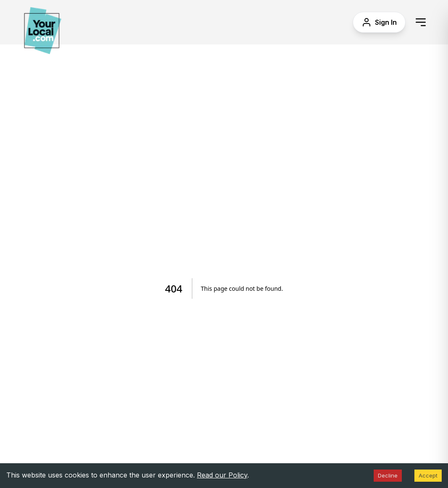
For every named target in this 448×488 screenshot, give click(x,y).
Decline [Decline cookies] (388, 475)
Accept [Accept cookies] (428, 475)
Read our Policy (222, 475)
